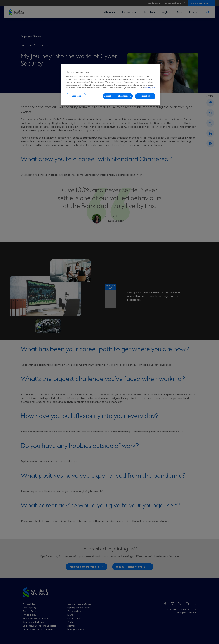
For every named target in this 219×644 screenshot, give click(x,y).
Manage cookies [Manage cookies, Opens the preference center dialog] (76, 96)
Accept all (145, 96)
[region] (111, 85)
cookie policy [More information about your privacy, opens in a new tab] (150, 88)
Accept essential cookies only (118, 96)
